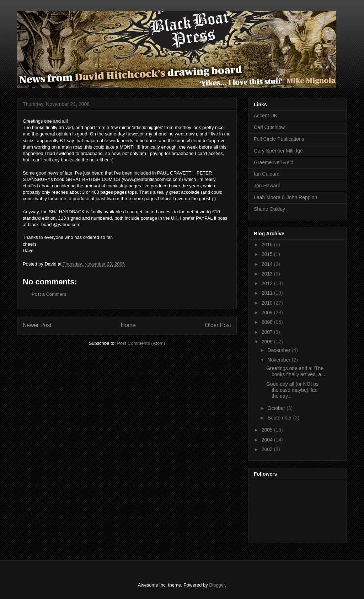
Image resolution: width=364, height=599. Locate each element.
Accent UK (266, 116)
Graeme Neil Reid (274, 162)
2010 (268, 303)
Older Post (218, 325)
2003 (268, 449)
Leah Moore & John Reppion (285, 197)
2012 (268, 283)
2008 (268, 322)
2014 (268, 264)
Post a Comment (49, 294)
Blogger (217, 585)
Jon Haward (267, 186)
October (277, 408)
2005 (268, 430)
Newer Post (37, 325)
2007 (268, 332)
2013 (268, 274)
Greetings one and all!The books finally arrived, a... (296, 371)
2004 (268, 440)
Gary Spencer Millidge (278, 151)
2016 (268, 245)
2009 (268, 312)
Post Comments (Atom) (141, 343)
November (279, 360)
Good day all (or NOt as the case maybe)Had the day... (292, 390)
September (280, 418)
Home (128, 325)
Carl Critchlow (269, 127)
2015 (268, 254)
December (279, 350)
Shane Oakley (269, 209)
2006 (268, 342)
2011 (268, 293)
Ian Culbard (267, 174)
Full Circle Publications (279, 139)
